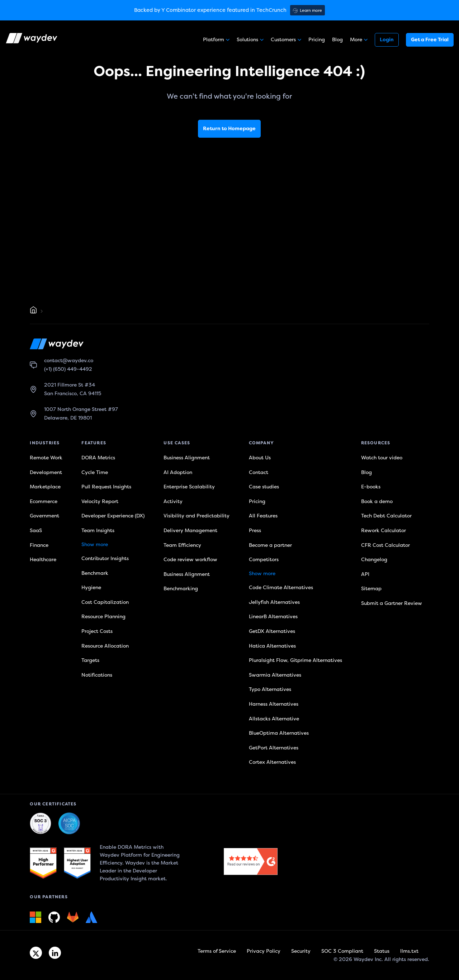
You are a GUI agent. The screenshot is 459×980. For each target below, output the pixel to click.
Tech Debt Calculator (386, 516)
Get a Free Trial (430, 40)
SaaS (36, 531)
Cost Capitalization (105, 602)
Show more (95, 545)
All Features (263, 516)
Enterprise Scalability (189, 487)
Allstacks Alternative (274, 719)
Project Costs (97, 631)
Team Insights (98, 531)
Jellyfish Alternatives (274, 602)
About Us (260, 458)
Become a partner (270, 545)
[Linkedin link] (55, 953)
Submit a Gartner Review (392, 603)
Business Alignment (187, 458)
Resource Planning (103, 617)
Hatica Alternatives (272, 646)
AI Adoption (178, 472)
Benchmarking (181, 589)
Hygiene (91, 588)
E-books (371, 487)
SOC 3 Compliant (342, 951)
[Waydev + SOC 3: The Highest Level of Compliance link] (41, 824)
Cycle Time (95, 472)
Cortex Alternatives (272, 762)
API (365, 574)
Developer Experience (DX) (113, 516)
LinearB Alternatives (273, 617)
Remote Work (46, 458)
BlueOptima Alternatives (279, 733)
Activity (173, 501)
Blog (337, 40)
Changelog (374, 560)
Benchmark (95, 573)
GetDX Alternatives (272, 631)
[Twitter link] (36, 953)
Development (46, 472)
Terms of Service (217, 951)
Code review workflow (190, 560)
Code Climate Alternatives (281, 588)
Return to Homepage (229, 129)
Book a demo (377, 501)
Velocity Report (100, 501)
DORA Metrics (98, 458)
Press (255, 531)
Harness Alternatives (274, 704)
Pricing (317, 40)
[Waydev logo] (32, 40)
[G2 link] (43, 863)
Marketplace (45, 487)
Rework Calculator (384, 531)
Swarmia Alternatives (275, 675)
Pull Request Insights (106, 487)
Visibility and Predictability (197, 516)
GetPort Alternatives (274, 748)
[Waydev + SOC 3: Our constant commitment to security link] (69, 824)
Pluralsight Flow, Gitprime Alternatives (295, 660)
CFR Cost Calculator (385, 545)
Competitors (264, 560)
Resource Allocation (105, 646)
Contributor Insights (105, 558)
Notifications (97, 675)
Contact (259, 472)
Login (387, 40)
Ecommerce (44, 501)
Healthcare (43, 560)
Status (382, 951)
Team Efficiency (182, 545)
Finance (39, 545)
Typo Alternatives (270, 689)
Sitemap (371, 589)
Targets (90, 660)
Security (301, 951)
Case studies (264, 487)
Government (44, 516)
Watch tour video (382, 458)
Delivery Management (190, 531)
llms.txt (409, 951)
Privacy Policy (264, 951)
